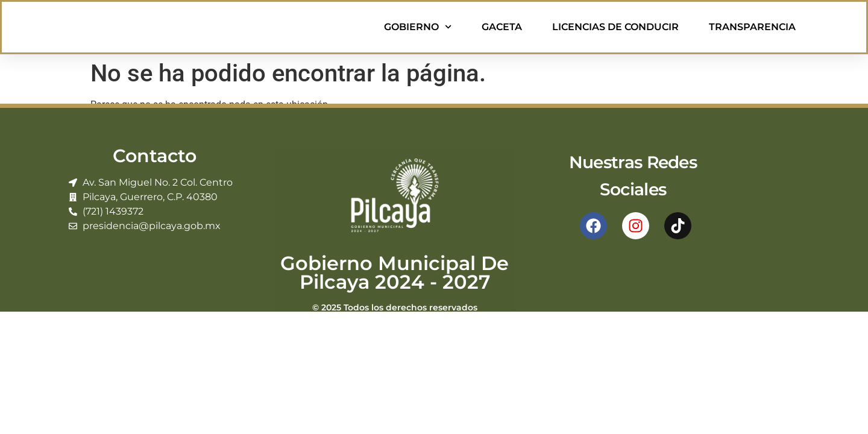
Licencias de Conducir (615, 27)
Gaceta (502, 27)
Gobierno (418, 27)
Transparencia (752, 27)
